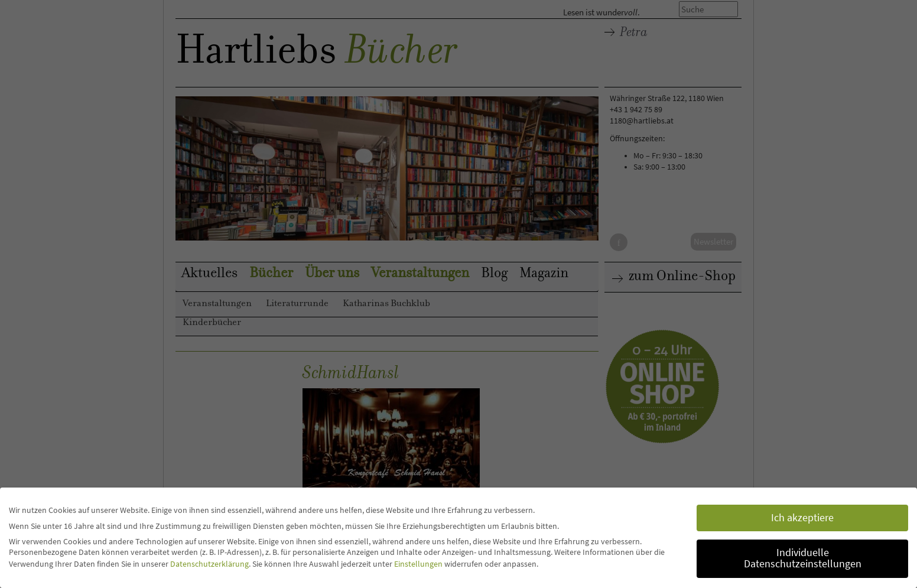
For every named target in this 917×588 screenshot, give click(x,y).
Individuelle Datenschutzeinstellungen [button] (803, 558)
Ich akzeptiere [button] (802, 518)
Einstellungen (418, 564)
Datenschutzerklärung (209, 564)
